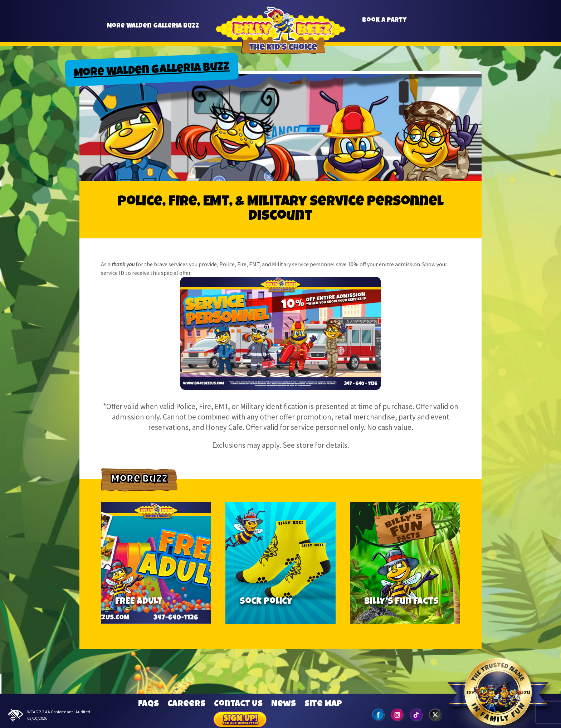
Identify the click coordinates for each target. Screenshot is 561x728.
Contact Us (238, 704)
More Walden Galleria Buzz (153, 29)
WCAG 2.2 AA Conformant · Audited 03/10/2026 (49, 715)
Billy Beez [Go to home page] (280, 32)
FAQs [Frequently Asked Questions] (148, 704)
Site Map (323, 704)
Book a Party (384, 23)
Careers (186, 704)
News (284, 704)
